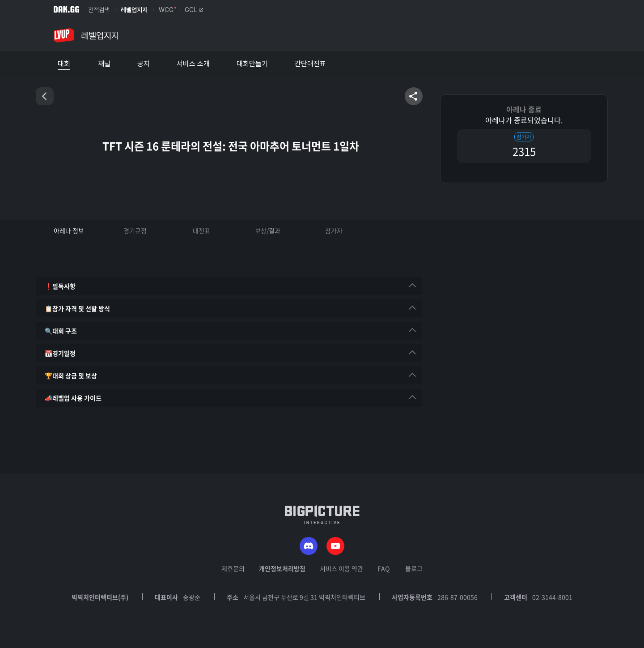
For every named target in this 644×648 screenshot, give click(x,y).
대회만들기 (252, 64)
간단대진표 (310, 64)
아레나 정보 (69, 230)
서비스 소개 (193, 64)
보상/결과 (268, 230)
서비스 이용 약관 (341, 568)
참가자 (334, 230)
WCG (166, 10)
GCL (194, 10)
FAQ (383, 568)
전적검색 (99, 10)
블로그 (414, 568)
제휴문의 (233, 568)
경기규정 (135, 230)
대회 (64, 64)
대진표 (201, 230)
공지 (144, 64)
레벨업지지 (134, 10)
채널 (104, 64)
